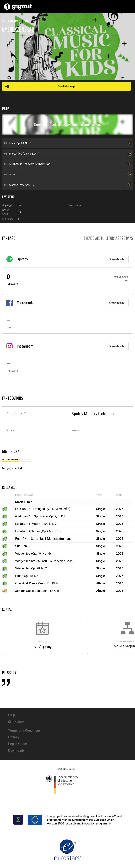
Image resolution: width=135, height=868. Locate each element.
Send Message (67, 86)
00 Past (26, 460)
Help (12, 715)
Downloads (16, 750)
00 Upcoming (11, 460)
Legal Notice (18, 744)
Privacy (14, 737)
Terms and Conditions (24, 731)
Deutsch (18, 722)
